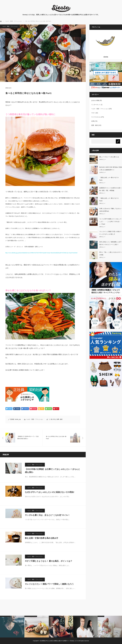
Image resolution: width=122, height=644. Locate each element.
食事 (58, 419)
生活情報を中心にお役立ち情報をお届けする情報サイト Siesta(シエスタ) (59, 641)
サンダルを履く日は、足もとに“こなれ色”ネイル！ (47, 515)
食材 (61, 419)
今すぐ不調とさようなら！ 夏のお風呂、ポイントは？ (49, 561)
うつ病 (51, 419)
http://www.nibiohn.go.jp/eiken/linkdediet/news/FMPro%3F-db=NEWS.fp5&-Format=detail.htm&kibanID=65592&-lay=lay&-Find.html (41, 253)
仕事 (93, 121)
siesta (106, 57)
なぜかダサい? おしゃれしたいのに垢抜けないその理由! (50, 492)
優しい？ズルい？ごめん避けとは (109, 157)
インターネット (96, 105)
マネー (93, 113)
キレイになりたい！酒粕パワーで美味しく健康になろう (49, 584)
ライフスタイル (96, 117)
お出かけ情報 (95, 100)
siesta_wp (18, 419)
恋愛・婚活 (95, 125)
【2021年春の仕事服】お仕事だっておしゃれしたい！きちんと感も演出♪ (52, 471)
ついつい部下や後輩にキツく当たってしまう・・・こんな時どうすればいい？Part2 (110, 222)
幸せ (55, 419)
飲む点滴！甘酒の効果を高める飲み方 (42, 538)
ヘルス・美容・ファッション (10, 26)
